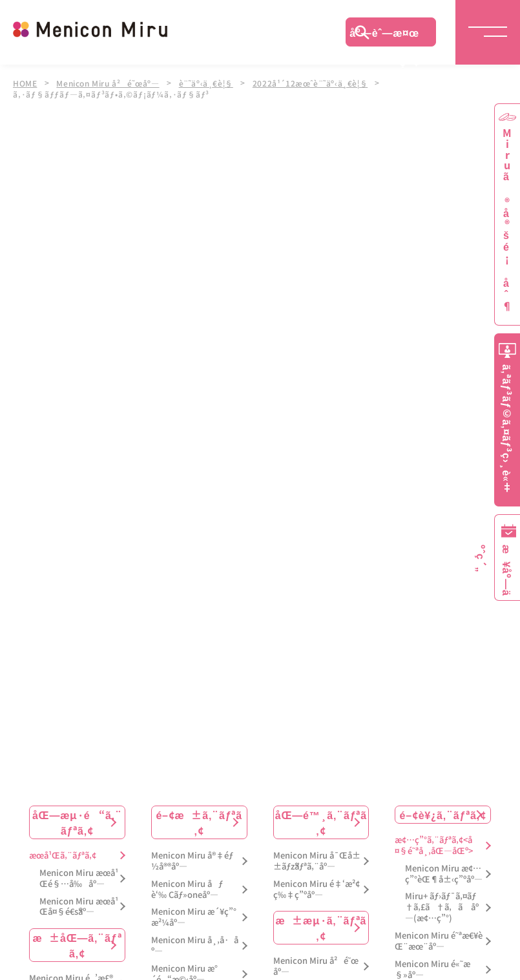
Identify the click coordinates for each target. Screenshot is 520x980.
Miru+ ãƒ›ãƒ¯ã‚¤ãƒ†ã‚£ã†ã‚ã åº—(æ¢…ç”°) (442, 907)
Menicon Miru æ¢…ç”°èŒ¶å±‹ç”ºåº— (444, 873)
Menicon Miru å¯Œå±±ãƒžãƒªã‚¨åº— (317, 860)
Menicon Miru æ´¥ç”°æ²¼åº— (194, 917)
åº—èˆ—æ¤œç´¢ (384, 36)
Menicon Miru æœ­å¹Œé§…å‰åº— (79, 877)
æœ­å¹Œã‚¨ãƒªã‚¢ (63, 854)
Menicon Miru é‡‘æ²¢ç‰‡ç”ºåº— (317, 888)
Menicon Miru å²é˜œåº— (110, 83)
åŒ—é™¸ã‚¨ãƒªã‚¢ (321, 821)
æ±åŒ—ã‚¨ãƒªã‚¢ (77, 944)
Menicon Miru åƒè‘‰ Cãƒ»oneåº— (187, 888)
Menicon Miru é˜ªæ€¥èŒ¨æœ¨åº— (438, 941)
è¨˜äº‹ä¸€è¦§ (210, 83)
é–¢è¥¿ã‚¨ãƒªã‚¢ (443, 813)
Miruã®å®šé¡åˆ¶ (507, 220)
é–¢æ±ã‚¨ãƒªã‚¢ (199, 821)
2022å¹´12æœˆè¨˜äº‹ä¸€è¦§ (316, 83)
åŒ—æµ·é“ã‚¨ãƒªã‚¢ (77, 821)
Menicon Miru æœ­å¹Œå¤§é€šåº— (79, 906)
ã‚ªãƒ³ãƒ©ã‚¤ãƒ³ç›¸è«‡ (507, 429)
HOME (25, 83)
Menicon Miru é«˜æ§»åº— (432, 968)
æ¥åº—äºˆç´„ (504, 570)
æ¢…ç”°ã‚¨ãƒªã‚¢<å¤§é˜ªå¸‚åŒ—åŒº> (433, 844)
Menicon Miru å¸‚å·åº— (195, 945)
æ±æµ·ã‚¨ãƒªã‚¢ (321, 927)
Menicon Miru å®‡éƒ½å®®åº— (192, 860)
